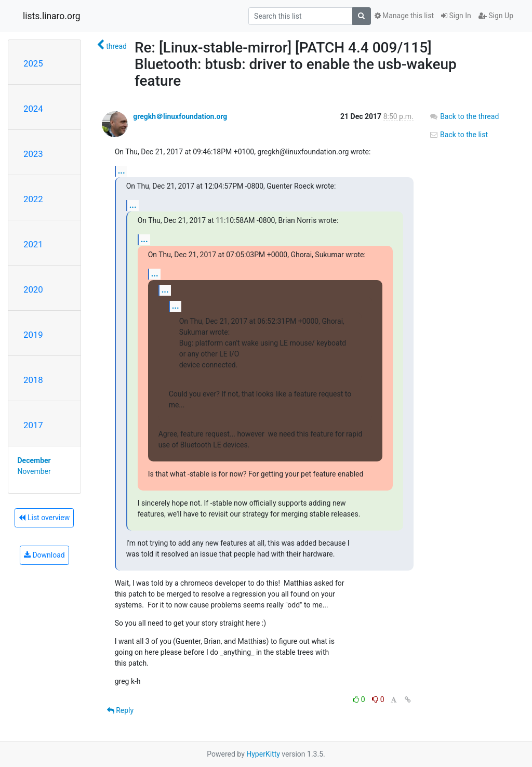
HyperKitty (263, 754)
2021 (33, 244)
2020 (33, 289)
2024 (33, 109)
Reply (120, 710)
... (122, 171)
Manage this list (404, 16)
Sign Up (496, 16)
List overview (44, 518)
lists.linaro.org (52, 16)
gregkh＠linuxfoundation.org (180, 116)
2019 (33, 335)
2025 (33, 63)
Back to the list (458, 135)
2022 (33, 199)
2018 (33, 380)
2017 (33, 425)
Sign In (456, 16)
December (34, 460)
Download (44, 555)
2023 (33, 154)
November (34, 471)
